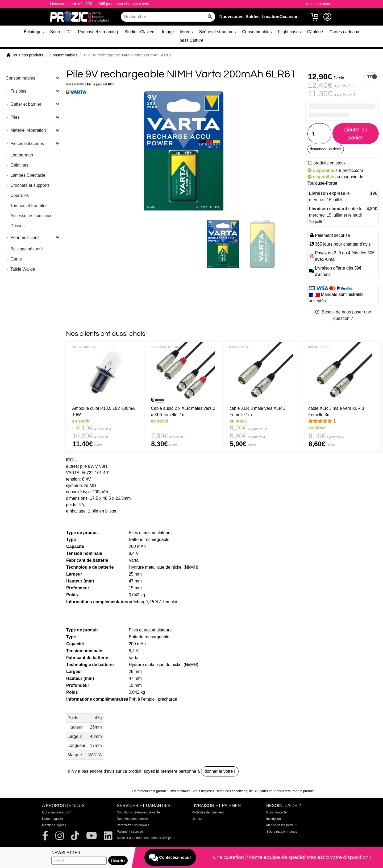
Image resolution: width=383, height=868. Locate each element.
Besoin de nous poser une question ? (343, 315)
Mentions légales (54, 825)
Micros (186, 32)
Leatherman (22, 155)
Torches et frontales (29, 206)
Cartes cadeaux (344, 32)
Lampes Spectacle (28, 175)
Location (271, 17)
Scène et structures (217, 32)
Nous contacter (317, 4)
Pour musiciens (25, 237)
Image (168, 32)
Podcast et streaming (98, 32)
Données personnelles (133, 819)
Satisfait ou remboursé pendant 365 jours (146, 838)
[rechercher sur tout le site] (210, 17)
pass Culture (191, 40)
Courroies (20, 195)
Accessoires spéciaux (31, 216)
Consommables (257, 32)
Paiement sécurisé (130, 832)
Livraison (198, 819)
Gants (16, 259)
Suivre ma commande (282, 832)
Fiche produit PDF (101, 84)
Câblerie (315, 32)
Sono (55, 32)
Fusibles (18, 91)
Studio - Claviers (140, 32)
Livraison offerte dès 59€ (71, 4)
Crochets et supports (30, 185)
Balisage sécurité (27, 249)
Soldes (252, 17)
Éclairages (34, 32)
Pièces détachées (27, 144)
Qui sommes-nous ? (56, 812)
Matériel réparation (28, 130)
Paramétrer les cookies (133, 825)
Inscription (274, 819)
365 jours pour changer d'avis (124, 4)
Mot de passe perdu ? (282, 825)
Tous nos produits (25, 55)
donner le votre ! (220, 771)
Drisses (17, 226)
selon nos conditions (232, 791)
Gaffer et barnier (26, 104)
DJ (69, 32)
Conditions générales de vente (138, 812)
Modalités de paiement (208, 812)
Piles (15, 117)
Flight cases (289, 32)
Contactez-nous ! (170, 857)
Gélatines (19, 165)
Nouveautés (232, 17)
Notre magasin (52, 819)
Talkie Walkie (23, 269)
